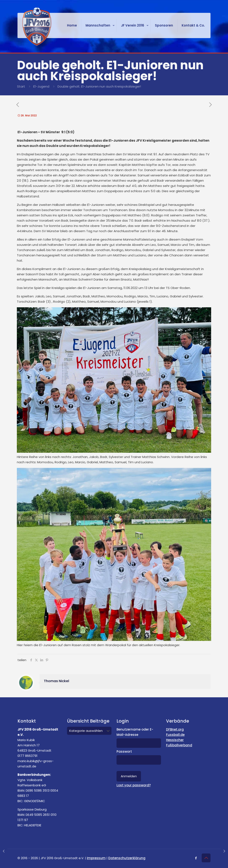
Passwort (124, 752)
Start (21, 86)
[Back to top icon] (206, 858)
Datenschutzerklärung (127, 858)
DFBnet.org (175, 729)
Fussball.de (175, 735)
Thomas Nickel (56, 681)
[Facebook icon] (196, 858)
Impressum (96, 858)
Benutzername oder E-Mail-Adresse (135, 732)
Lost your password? (134, 785)
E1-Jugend (41, 86)
